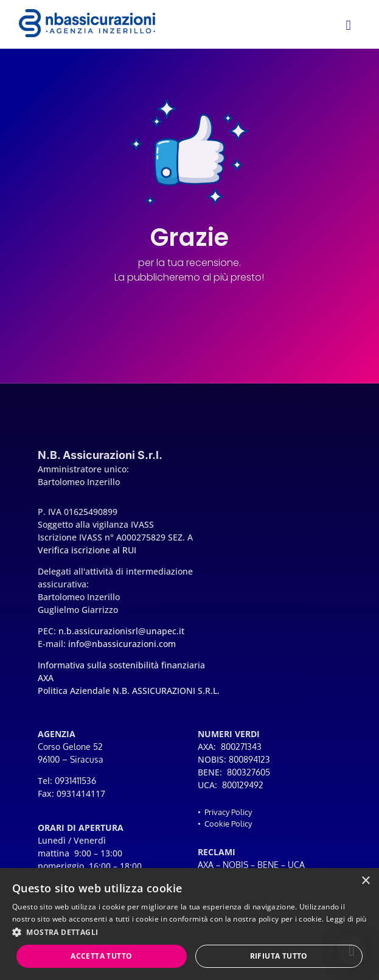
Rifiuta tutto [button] (279, 956)
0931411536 (75, 781)
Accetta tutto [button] (101, 956)
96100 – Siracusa (71, 759)
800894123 (249, 759)
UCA (296, 865)
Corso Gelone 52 (70, 747)
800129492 (243, 785)
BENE (268, 865)
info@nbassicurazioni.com (122, 644)
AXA (206, 865)
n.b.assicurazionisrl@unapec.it (121, 631)
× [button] (365, 881)
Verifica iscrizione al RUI (87, 550)
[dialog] (189, 924)
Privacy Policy (228, 812)
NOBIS (235, 865)
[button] (352, 950)
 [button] (348, 25)
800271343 (241, 747)
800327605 (249, 772)
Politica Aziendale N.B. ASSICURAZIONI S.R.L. (129, 691)
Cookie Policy (228, 824)
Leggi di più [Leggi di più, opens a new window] (346, 919)
